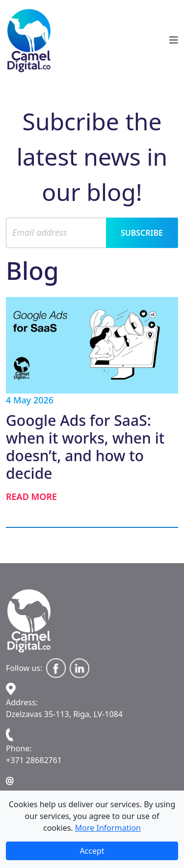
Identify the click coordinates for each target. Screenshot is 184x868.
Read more (31, 496)
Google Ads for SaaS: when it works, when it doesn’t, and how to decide (85, 447)
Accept (92, 851)
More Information (108, 828)
